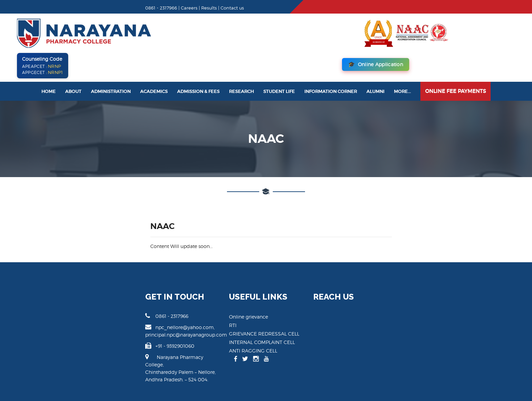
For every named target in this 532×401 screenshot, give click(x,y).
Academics (154, 61)
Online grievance (223, 286)
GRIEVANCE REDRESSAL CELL (238, 303)
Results (131, 8)
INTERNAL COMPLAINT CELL (236, 312)
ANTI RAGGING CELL (227, 320)
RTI (207, 295)
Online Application (474, 34)
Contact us (155, 8)
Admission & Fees (198, 61)
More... (402, 61)
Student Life (279, 61)
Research (241, 61)
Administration (111, 61)
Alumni (375, 61)
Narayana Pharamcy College (96, 384)
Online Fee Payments (455, 61)
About (73, 61)
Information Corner (331, 61)
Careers (111, 8)
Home (49, 61)
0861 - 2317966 (89, 285)
